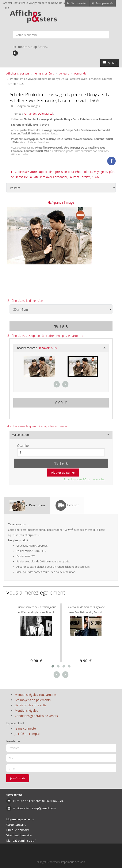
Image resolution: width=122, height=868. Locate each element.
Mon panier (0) (102, 3)
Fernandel (81, 73)
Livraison (67, 505)
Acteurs (64, 73)
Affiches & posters (18, 73)
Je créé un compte (27, 734)
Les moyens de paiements (33, 700)
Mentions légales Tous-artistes (36, 695)
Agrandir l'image (61, 202)
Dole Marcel (45, 114)
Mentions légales (26, 710)
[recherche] (15, 53)
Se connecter (77, 3)
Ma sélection (20, 435)
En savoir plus (47, 348)
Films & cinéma (45, 73)
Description (27, 505)
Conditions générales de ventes (36, 716)
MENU (110, 63)
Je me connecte (25, 728)
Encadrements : (36, 348)
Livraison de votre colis (30, 705)
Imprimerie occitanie (73, 862)
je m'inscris (18, 778)
